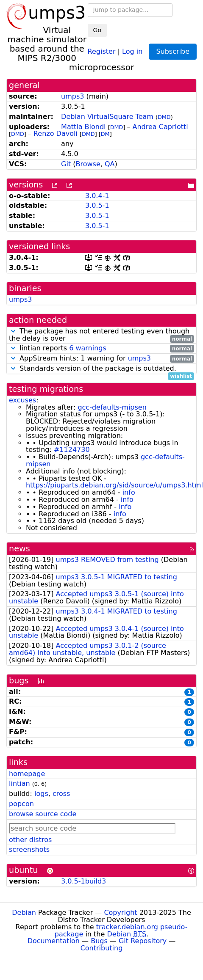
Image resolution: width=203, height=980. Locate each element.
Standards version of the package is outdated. (101, 369)
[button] (13, 331)
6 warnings (88, 348)
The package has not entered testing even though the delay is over (101, 335)
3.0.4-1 (97, 196)
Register (102, 51)
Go (97, 30)
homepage (27, 774)
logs (41, 794)
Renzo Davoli (56, 134)
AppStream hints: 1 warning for (101, 359)
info (129, 492)
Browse (88, 164)
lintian (19, 783)
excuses (22, 400)
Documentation (54, 941)
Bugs (99, 941)
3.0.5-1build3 (83, 881)
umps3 (72, 96)
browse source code (43, 814)
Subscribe (173, 51)
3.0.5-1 (97, 205)
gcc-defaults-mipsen (112, 407)
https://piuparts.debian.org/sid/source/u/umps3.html (114, 485)
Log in (132, 51)
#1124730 (72, 450)
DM (105, 134)
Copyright (120, 913)
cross (61, 794)
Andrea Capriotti (160, 127)
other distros (30, 840)
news (19, 549)
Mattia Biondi (83, 127)
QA (110, 164)
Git (66, 164)
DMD (164, 117)
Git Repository (143, 941)
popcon (21, 804)
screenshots (29, 849)
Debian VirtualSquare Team (107, 117)
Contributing (102, 948)
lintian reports (101, 348)
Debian (24, 913)
